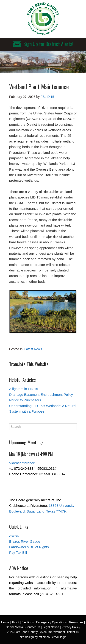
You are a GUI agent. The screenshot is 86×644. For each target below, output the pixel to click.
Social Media (14, 627)
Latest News (33, 349)
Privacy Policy (71, 627)
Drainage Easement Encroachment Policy (41, 395)
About (15, 622)
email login (59, 637)
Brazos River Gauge (25, 541)
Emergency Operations (51, 622)
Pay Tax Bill (18, 552)
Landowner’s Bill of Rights (29, 547)
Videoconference (22, 463)
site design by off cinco (35, 637)
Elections (28, 622)
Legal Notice (51, 627)
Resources (76, 622)
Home (5, 622)
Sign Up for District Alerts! (43, 44)
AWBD (14, 536)
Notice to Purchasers (25, 400)
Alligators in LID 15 (24, 389)
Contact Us (33, 627)
